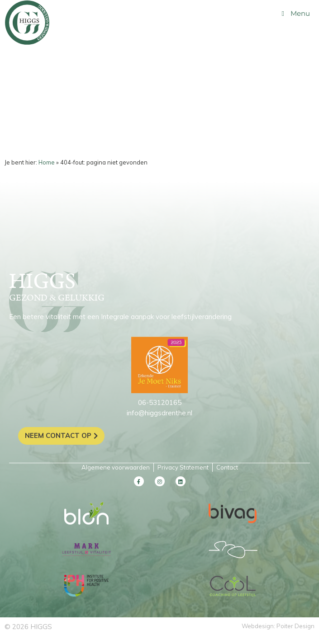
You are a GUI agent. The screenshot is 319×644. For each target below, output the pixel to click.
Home (47, 162)
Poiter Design (295, 626)
